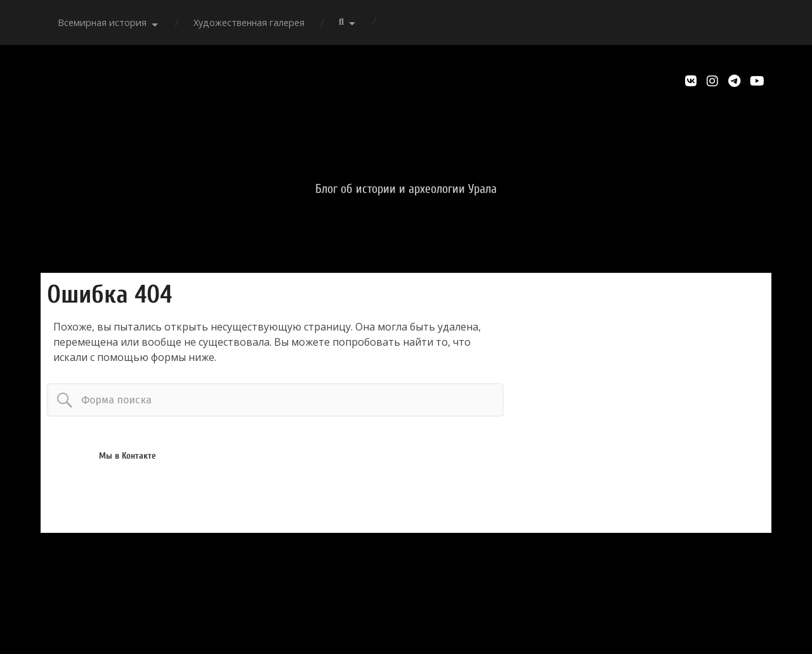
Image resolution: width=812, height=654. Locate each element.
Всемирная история (102, 23)
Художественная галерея (249, 23)
